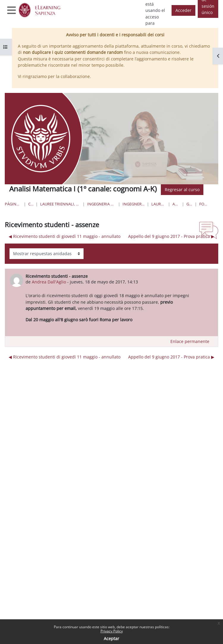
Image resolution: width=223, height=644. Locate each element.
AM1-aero (176, 204)
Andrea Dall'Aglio (49, 282)
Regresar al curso (182, 190)
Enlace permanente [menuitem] (190, 341)
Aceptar (111, 638)
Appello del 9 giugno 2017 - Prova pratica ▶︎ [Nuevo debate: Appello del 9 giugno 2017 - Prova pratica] (171, 236)
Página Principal (13, 204)
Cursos (31, 204)
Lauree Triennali (158, 204)
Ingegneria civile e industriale (101, 204)
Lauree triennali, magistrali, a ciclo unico (60, 204)
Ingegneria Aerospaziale (134, 204)
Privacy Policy (112, 631)
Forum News (204, 204)
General (189, 204)
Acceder (183, 10)
